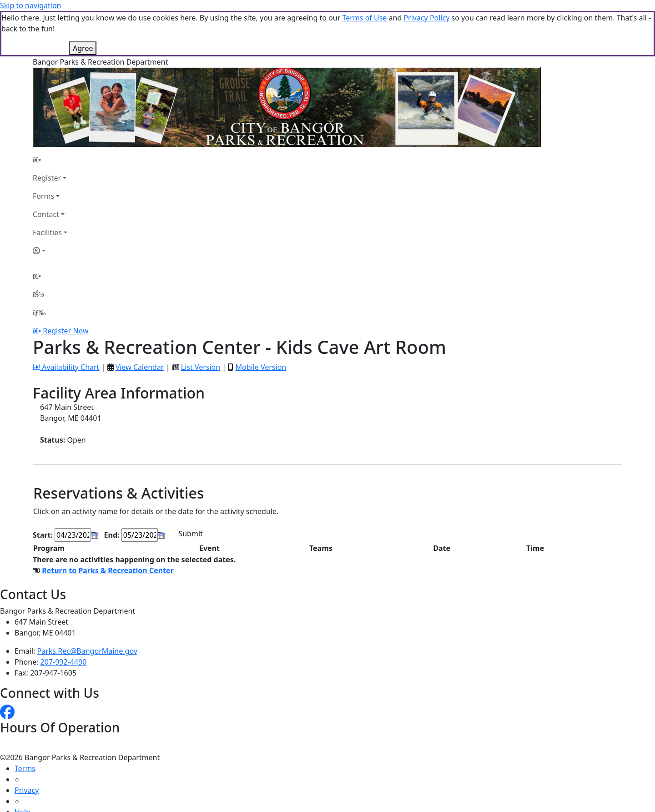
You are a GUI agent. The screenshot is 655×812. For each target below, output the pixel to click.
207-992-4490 (64, 662)
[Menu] (39, 313)
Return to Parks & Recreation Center (108, 570)
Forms (43, 196)
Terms (25, 768)
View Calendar (140, 367)
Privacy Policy (426, 18)
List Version (201, 367)
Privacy (27, 790)
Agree (83, 48)
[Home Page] (50, 160)
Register (47, 178)
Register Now (65, 331)
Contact (46, 214)
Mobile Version (261, 367)
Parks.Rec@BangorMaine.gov (87, 651)
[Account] (50, 251)
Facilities (47, 232)
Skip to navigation (30, 5)
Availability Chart (66, 367)
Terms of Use (364, 18)
